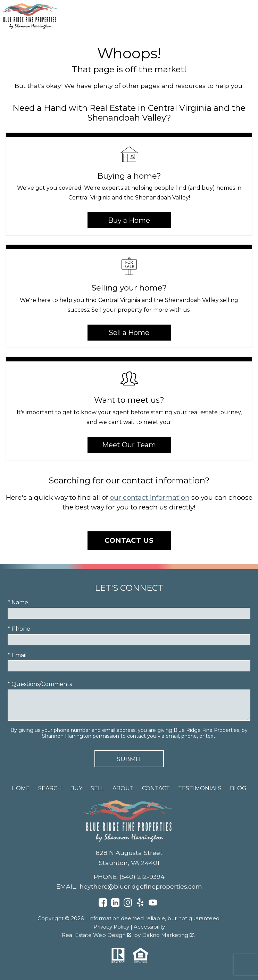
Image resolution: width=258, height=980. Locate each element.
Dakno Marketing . (168, 935)
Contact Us (129, 540)
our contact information (150, 497)
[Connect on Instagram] (128, 905)
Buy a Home (129, 220)
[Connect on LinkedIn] (115, 905)
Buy (76, 788)
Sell (97, 788)
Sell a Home (129, 333)
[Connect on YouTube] (153, 905)
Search (50, 788)
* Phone (19, 629)
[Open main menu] (248, 16)
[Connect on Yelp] (140, 905)
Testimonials (200, 788)
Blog (238, 788)
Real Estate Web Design (97, 935)
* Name (18, 602)
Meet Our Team (129, 445)
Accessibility (149, 927)
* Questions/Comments (40, 684)
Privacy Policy (111, 927)
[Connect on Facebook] (103, 905)
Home (21, 788)
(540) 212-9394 (142, 877)
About (123, 788)
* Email (17, 655)
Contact (156, 788)
